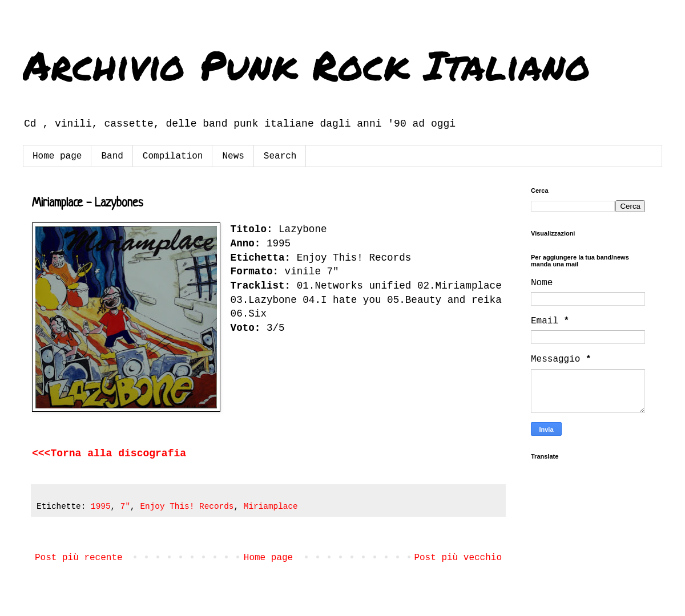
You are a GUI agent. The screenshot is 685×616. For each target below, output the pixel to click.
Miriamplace (271, 506)
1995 (101, 506)
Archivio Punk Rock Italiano (307, 64)
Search (280, 156)
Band (112, 156)
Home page (57, 156)
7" (125, 506)
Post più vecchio (458, 558)
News (233, 156)
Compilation (173, 156)
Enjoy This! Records (187, 506)
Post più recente (79, 558)
